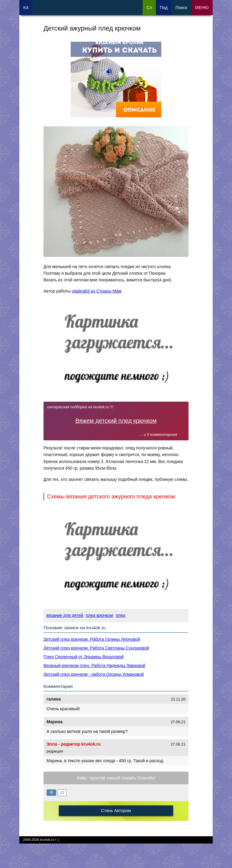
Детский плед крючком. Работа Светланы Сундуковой (96, 648)
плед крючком (99, 615)
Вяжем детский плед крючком (116, 421)
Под (164, 8)
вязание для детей (65, 615)
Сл (149, 8)
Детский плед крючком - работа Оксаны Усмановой (94, 674)
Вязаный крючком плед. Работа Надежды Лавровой (94, 666)
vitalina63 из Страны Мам (97, 291)
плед (120, 615)
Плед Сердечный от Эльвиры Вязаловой (84, 657)
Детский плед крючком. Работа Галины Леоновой (92, 639)
